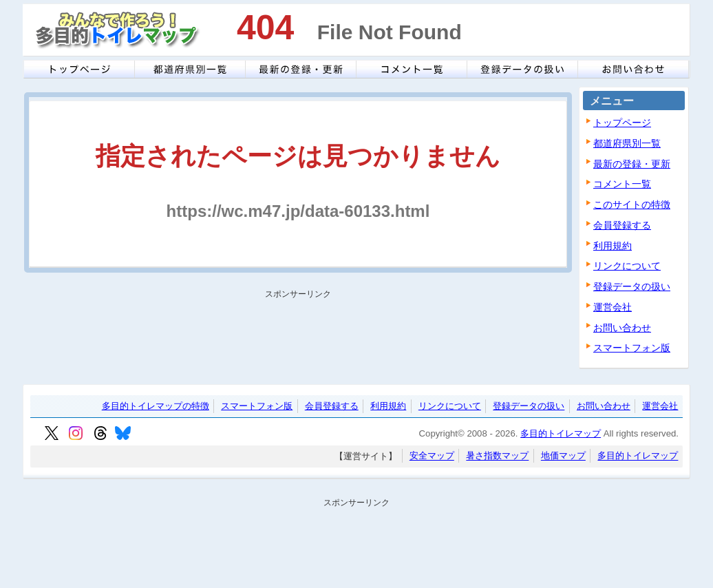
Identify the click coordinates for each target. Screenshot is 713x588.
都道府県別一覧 (627, 143)
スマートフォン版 (632, 348)
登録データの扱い (632, 286)
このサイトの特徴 (632, 204)
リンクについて (627, 266)
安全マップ (432, 456)
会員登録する (622, 225)
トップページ (622, 123)
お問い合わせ (622, 328)
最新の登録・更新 (632, 164)
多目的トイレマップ (561, 433)
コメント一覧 (622, 184)
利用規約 (613, 246)
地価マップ (563, 456)
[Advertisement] (294, 335)
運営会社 (613, 307)
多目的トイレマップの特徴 (156, 406)
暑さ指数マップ (497, 456)
